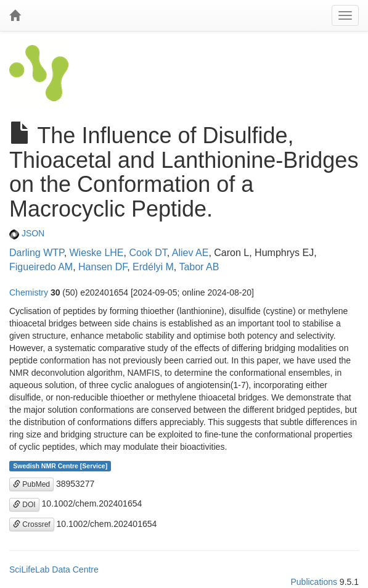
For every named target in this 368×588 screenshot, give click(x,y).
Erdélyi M (153, 267)
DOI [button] (24, 505)
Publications (314, 582)
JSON (27, 233)
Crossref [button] (32, 524)
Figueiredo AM (41, 267)
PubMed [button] (31, 484)
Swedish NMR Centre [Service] (60, 466)
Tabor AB (199, 267)
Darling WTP (37, 253)
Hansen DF (103, 267)
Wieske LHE (97, 253)
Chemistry (29, 292)
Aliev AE (190, 253)
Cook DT (148, 253)
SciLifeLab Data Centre (54, 569)
